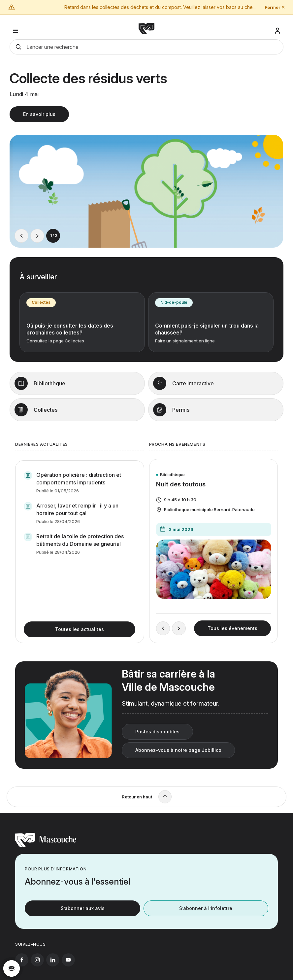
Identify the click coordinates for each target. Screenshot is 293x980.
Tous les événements (232, 635)
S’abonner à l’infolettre (206, 914)
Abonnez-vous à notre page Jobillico (178, 756)
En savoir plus (39, 118)
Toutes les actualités (80, 635)
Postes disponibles (157, 738)
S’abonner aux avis (83, 914)
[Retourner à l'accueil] (46, 852)
